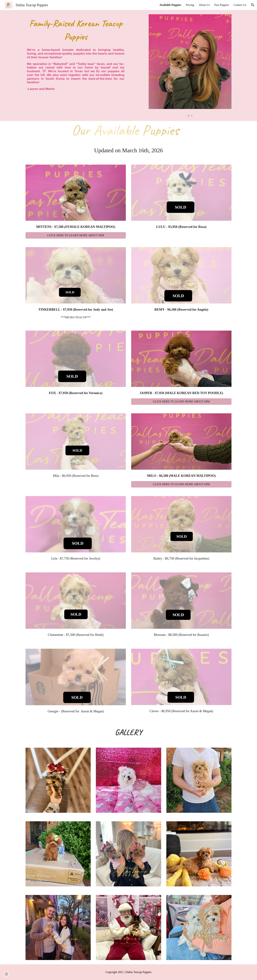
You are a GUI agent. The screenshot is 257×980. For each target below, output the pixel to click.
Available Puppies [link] (170, 5)
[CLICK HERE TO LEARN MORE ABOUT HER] (76, 235)
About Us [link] (204, 5)
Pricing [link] (190, 5)
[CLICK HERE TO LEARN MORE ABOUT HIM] (181, 402)
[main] (76, 30)
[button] (253, 5)
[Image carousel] (190, 65)
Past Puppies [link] (222, 5)
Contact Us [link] (240, 5)
